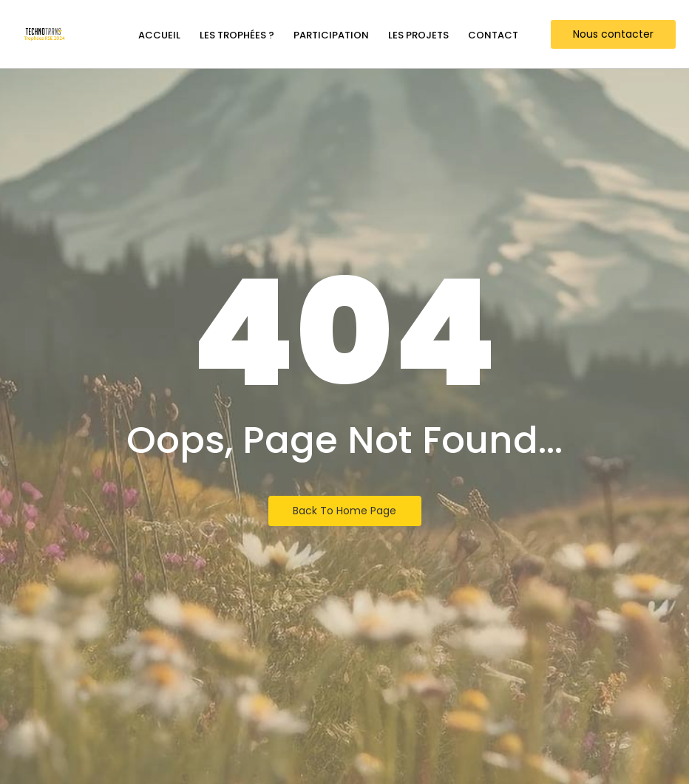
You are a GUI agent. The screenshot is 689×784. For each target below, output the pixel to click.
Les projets (418, 35)
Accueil (159, 35)
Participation (331, 35)
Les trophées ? (237, 35)
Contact (493, 35)
